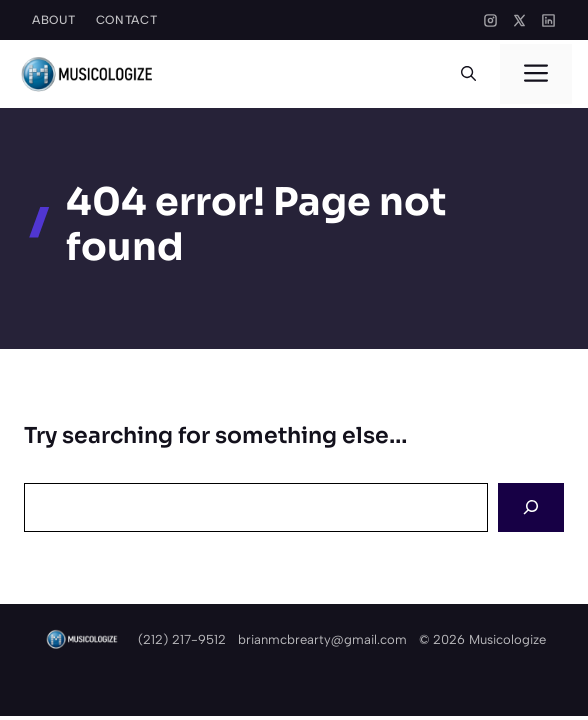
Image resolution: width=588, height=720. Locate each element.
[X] (519, 20)
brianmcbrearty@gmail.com (322, 639)
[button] (468, 74)
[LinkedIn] (548, 20)
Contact (127, 20)
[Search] (531, 507)
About (54, 20)
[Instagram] (490, 20)
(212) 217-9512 (182, 639)
